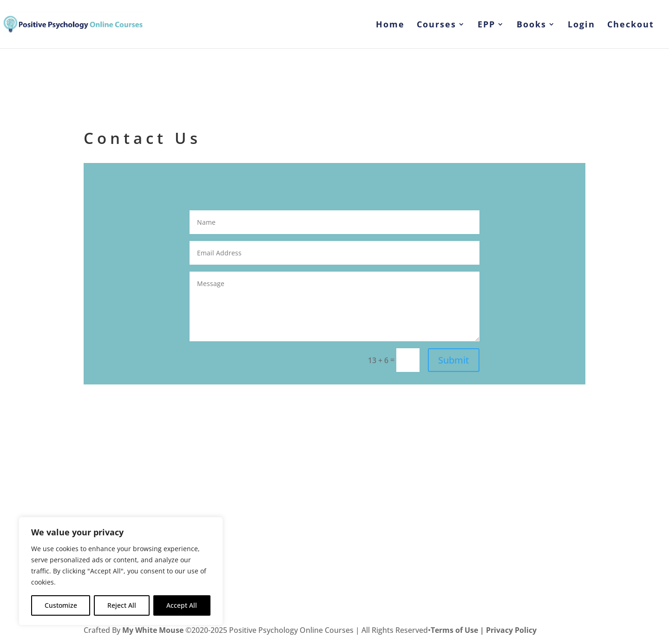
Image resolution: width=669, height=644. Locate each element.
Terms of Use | (458, 630)
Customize (61, 605)
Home (390, 25)
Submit (454, 360)
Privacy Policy (511, 630)
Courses (436, 25)
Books (531, 25)
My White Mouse (153, 630)
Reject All (122, 605)
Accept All (182, 605)
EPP (486, 25)
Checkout (631, 25)
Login (581, 25)
